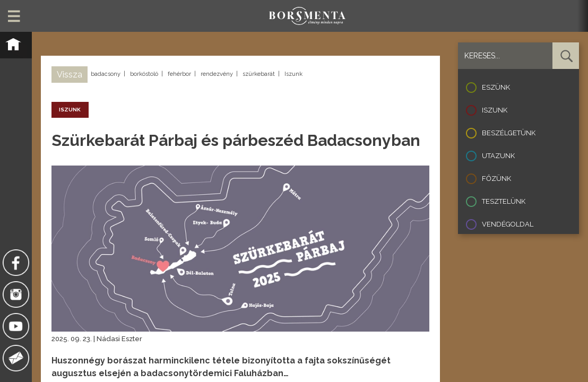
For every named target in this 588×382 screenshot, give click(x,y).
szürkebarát (259, 74)
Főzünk (496, 179)
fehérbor (179, 74)
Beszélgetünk (509, 133)
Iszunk (293, 74)
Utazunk (498, 156)
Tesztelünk (504, 201)
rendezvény (217, 74)
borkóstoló (144, 74)
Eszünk (496, 87)
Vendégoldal (508, 224)
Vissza (70, 75)
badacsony (106, 74)
